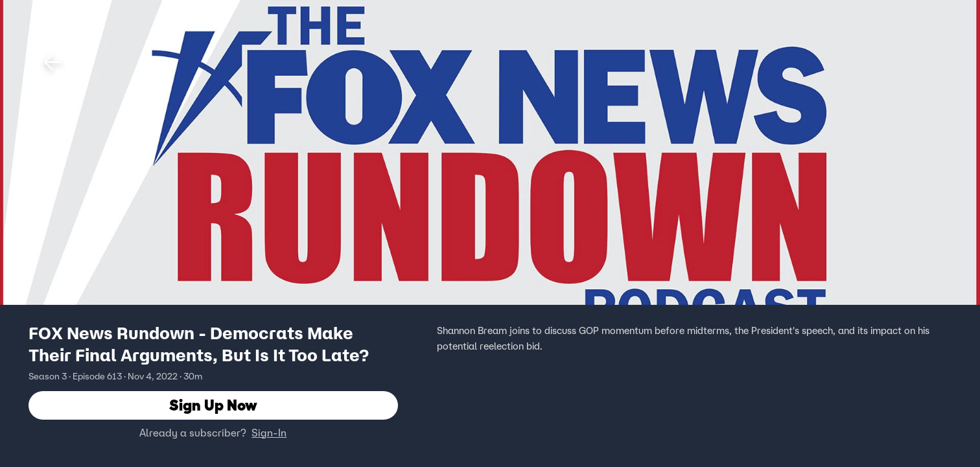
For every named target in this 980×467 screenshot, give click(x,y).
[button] (53, 62)
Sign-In (269, 433)
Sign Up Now (213, 405)
